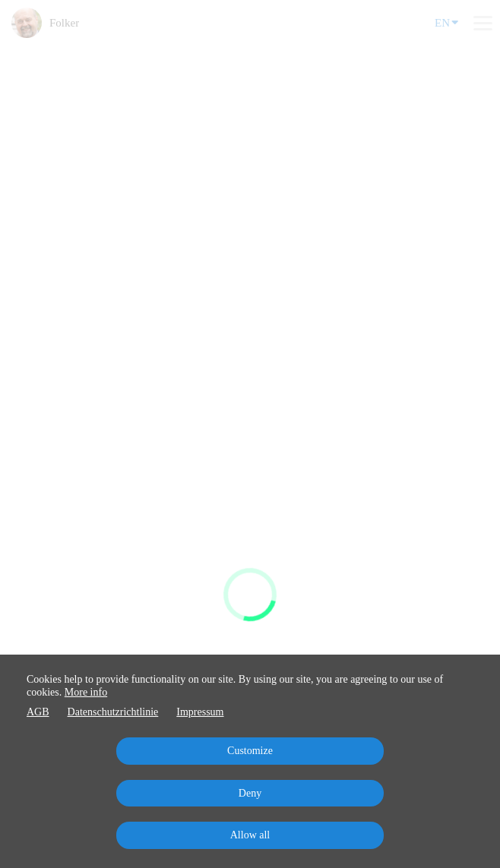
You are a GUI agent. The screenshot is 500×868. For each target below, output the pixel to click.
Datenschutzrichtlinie (113, 712)
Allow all (250, 835)
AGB (38, 712)
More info (86, 692)
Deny (250, 793)
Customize (250, 751)
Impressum (200, 712)
